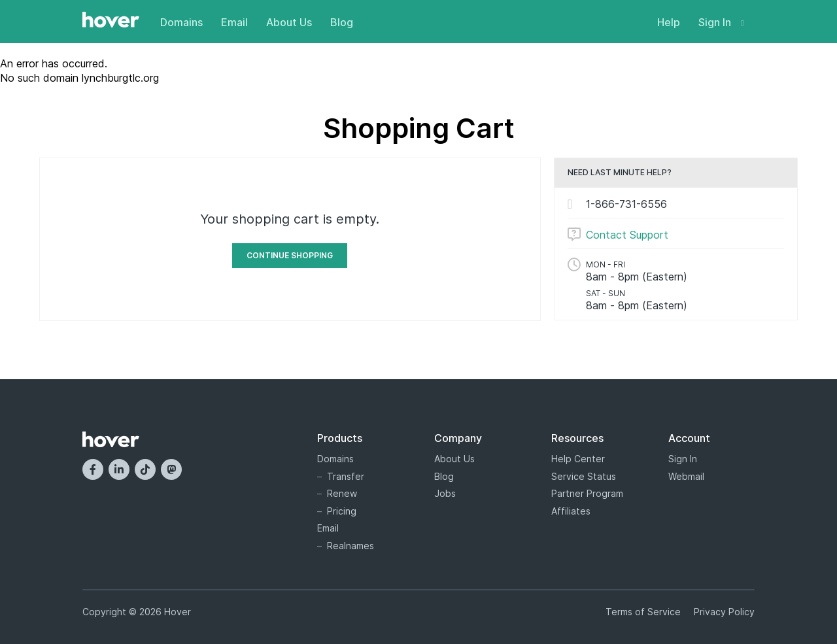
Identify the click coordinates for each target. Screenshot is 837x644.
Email (234, 22)
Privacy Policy (724, 612)
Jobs (445, 493)
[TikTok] (145, 469)
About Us (289, 22)
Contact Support (627, 235)
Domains (181, 22)
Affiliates (571, 511)
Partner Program (587, 493)
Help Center (578, 459)
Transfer (346, 476)
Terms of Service (643, 612)
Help (669, 22)
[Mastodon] (171, 469)
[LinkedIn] (119, 469)
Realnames (350, 546)
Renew (342, 493)
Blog (342, 22)
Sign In (721, 22)
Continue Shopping (290, 255)
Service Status (584, 476)
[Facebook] (93, 469)
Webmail (686, 476)
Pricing (342, 511)
